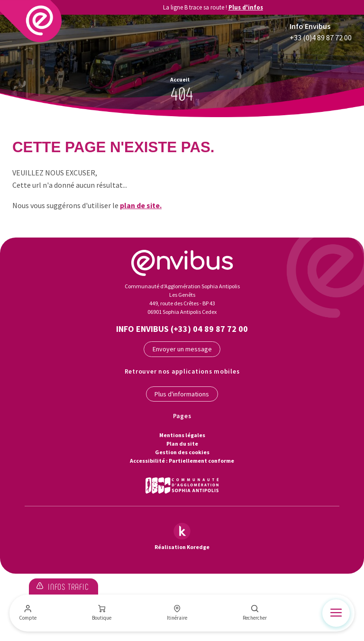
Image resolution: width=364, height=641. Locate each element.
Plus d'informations (182, 394)
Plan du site (182, 444)
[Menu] (336, 613)
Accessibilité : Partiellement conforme (182, 461)
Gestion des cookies (182, 452)
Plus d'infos (246, 7)
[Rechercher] (255, 613)
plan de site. (141, 205)
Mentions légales (182, 435)
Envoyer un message (182, 349)
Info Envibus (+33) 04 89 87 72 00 (182, 329)
